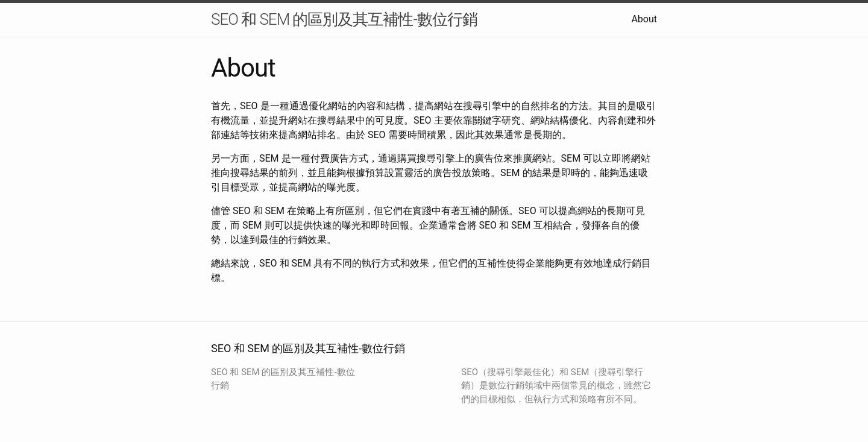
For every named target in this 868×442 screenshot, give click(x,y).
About (644, 19)
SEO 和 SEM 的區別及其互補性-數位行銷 (344, 19)
